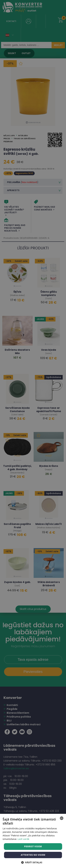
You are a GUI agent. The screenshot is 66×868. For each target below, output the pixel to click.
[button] (33, 862)
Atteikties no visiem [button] (33, 855)
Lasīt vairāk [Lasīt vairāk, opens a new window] (23, 839)
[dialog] (33, 434)
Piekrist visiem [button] (33, 846)
